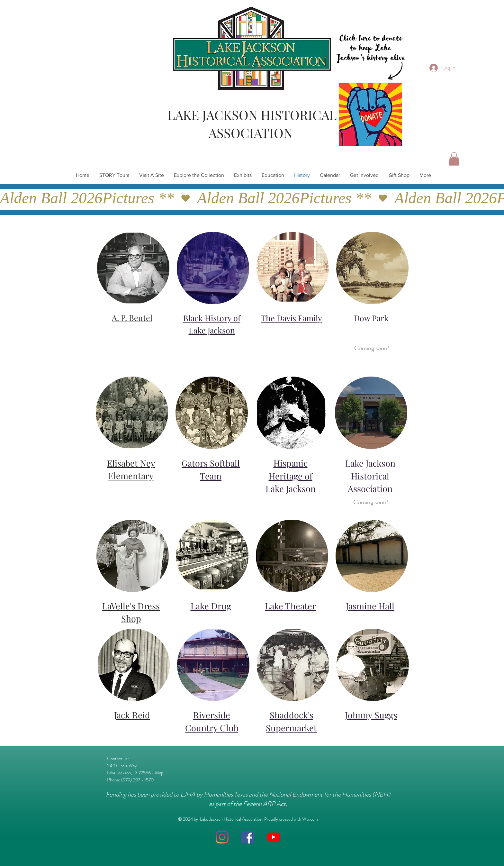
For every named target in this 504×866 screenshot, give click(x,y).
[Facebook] (248, 837)
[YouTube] (274, 837)
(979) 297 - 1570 (138, 780)
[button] (454, 159)
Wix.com (310, 819)
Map (160, 773)
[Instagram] (222, 837)
